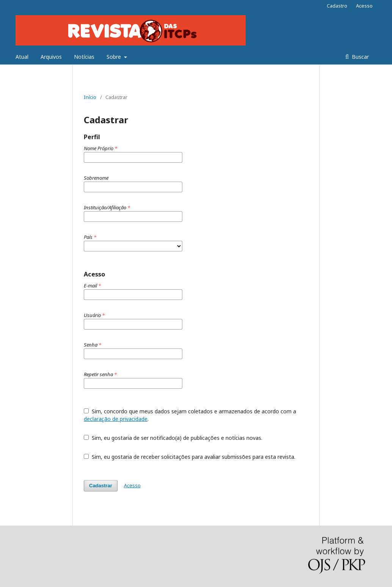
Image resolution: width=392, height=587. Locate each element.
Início (90, 97)
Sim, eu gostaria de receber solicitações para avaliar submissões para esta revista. (190, 457)
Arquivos (51, 57)
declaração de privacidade (116, 419)
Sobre (114, 57)
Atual (22, 57)
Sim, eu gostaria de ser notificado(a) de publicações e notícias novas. (173, 438)
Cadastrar (101, 486)
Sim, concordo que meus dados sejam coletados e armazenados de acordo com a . (190, 415)
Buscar (360, 57)
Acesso (364, 6)
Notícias (84, 57)
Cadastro (337, 6)
